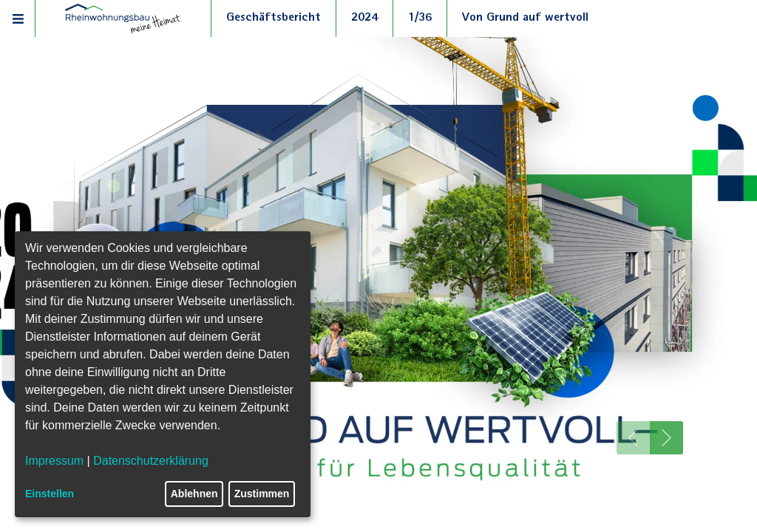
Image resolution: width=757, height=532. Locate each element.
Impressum (54, 461)
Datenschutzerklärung (151, 461)
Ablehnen (194, 494)
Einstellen (50, 494)
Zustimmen (262, 494)
